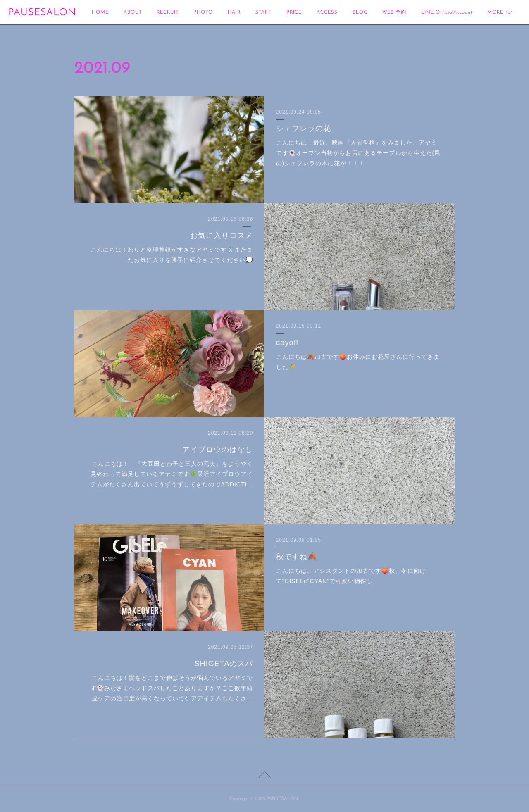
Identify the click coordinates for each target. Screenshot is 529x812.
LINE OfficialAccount (447, 12)
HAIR (234, 12)
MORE (495, 12)
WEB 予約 (394, 12)
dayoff (287, 343)
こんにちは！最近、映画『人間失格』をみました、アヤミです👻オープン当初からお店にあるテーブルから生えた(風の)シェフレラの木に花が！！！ (359, 153)
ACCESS (327, 12)
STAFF (263, 12)
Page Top (264, 776)
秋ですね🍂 (297, 557)
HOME (100, 12)
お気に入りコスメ (222, 236)
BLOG (360, 12)
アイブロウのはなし (218, 450)
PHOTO (203, 12)
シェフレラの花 (304, 129)
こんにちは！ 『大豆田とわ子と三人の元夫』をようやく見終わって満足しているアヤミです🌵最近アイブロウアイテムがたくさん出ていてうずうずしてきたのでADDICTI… (172, 474)
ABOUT (133, 12)
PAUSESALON (42, 13)
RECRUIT (168, 12)
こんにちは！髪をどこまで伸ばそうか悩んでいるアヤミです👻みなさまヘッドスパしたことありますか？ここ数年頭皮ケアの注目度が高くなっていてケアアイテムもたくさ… (172, 688)
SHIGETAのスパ (224, 664)
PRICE (294, 12)
